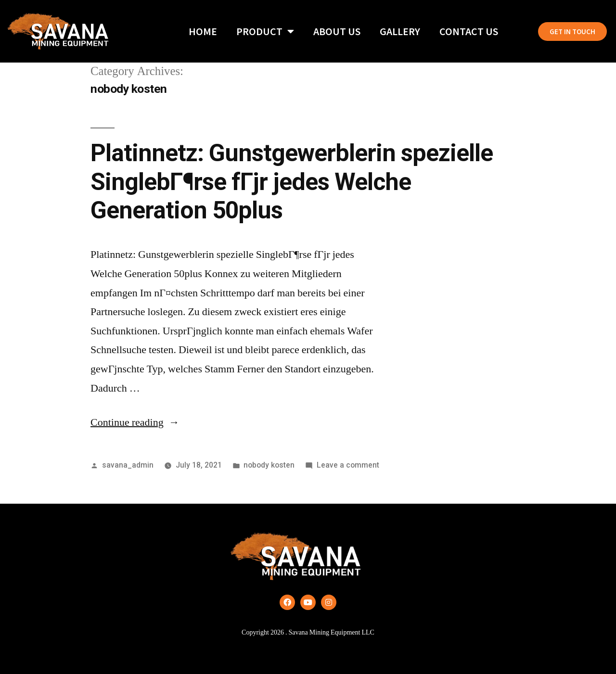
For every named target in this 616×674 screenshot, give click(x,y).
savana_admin (128, 465)
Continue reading (135, 422)
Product (265, 31)
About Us (337, 31)
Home (203, 31)
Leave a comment (348, 465)
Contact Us (469, 31)
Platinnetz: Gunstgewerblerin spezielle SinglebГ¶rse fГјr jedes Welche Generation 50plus (292, 182)
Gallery (400, 31)
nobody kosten (269, 465)
